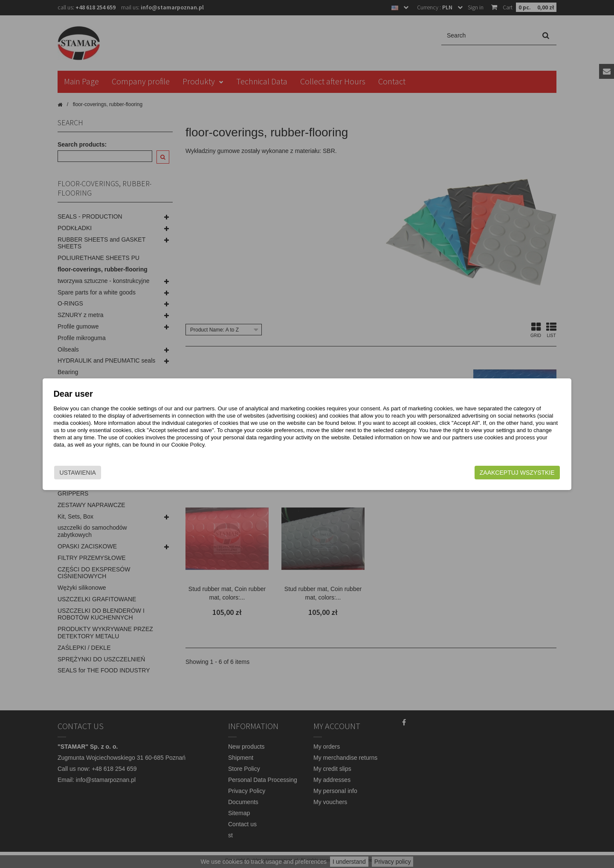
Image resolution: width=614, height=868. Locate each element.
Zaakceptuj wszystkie (461, 473)
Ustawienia (134, 473)
